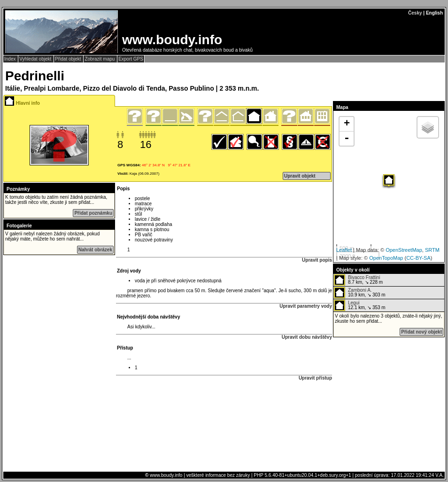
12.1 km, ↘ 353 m (360, 305)
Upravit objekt (300, 176)
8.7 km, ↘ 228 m (358, 280)
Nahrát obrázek (95, 250)
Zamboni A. (360, 290)
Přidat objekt (69, 59)
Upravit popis (317, 260)
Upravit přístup (315, 378)
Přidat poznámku (93, 213)
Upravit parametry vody (306, 306)
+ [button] (347, 124)
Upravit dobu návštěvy (307, 337)
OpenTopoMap (386, 258)
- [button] (347, 139)
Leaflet (344, 250)
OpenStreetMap (404, 250)
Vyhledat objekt (36, 59)
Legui (354, 303)
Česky (415, 13)
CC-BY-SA (418, 258)
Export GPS (131, 59)
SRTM (432, 250)
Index (11, 59)
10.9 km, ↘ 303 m (360, 293)
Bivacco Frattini (364, 277)
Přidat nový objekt (421, 332)
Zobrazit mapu (100, 59)
